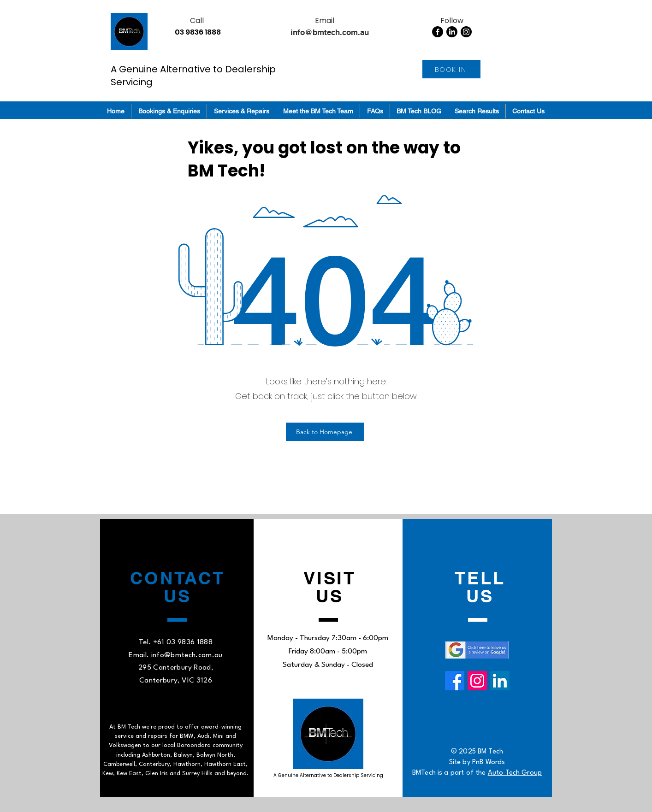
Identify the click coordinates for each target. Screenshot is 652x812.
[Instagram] (466, 32)
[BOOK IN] (451, 69)
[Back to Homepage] (325, 432)
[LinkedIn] (452, 32)
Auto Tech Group (515, 773)
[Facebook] (438, 32)
